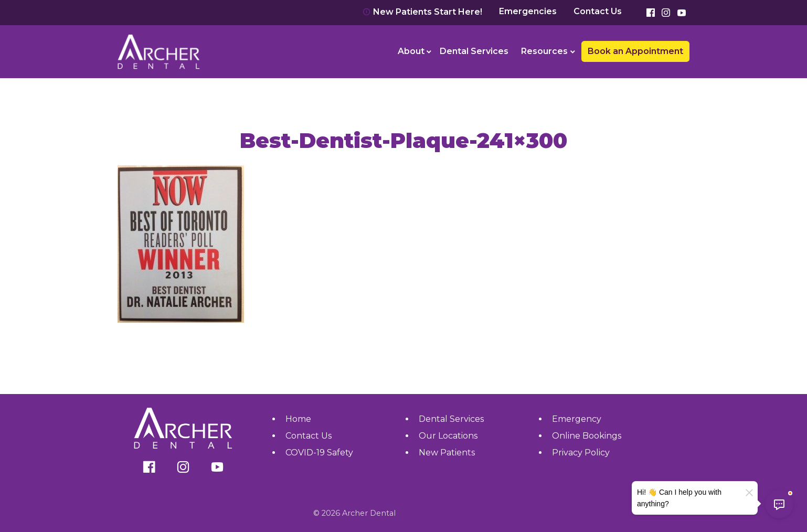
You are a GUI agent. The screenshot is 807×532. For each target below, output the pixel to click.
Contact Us (598, 12)
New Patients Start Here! (422, 12)
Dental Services (474, 51)
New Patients (447, 453)
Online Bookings (587, 436)
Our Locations (448, 436)
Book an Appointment (635, 51)
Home (298, 419)
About (411, 51)
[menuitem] (413, 51)
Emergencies (528, 12)
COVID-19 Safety (319, 453)
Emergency (577, 419)
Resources (544, 51)
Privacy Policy (581, 453)
